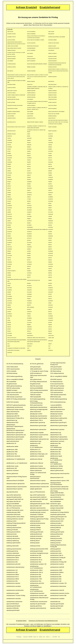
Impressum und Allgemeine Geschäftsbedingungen (43, 621)
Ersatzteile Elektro (21, 621)
